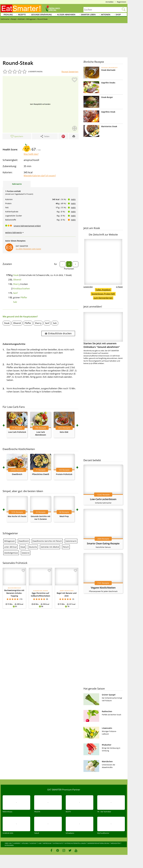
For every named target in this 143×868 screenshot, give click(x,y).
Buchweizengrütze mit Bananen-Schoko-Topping (14, 593)
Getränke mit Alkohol (50, 547)
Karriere (17, 843)
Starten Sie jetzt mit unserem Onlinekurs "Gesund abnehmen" (103, 330)
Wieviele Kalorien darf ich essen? (40, 176)
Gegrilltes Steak (108, 112)
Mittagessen (10, 541)
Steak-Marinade (108, 70)
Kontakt (33, 843)
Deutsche (33, 547)
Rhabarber (107, 745)
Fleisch (66, 547)
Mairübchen (107, 761)
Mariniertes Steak (109, 126)
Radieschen (107, 711)
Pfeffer (24, 297)
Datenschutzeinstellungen (75, 843)
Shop (118, 15)
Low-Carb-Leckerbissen (103, 499)
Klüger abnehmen (66, 15)
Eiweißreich (17, 474)
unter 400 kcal (10, 547)
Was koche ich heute (17, 516)
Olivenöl (17, 280)
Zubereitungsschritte (14, 344)
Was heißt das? (31, 154)
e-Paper (119, 287)
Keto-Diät (64, 432)
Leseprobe (88, 287)
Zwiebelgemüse (11, 553)
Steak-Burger (107, 97)
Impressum (47, 843)
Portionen (69, 269)
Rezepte (22, 15)
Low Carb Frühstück (17, 432)
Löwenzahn (107, 728)
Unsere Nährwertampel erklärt (27, 226)
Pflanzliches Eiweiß (41, 474)
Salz (15, 302)
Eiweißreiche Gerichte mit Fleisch (47, 541)
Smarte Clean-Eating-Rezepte (103, 543)
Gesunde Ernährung (41, 15)
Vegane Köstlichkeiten (103, 588)
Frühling (8, 15)
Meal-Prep (64, 516)
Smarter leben (88, 15)
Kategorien (9, 845)
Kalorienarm (71, 541)
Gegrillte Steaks (108, 83)
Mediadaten (115, 843)
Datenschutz (58, 843)
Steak (16, 275)
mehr (73, 199)
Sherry (16, 284)
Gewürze (26, 553)
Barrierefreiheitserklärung (98, 843)
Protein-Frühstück (64, 474)
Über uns (8, 843)
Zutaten (7, 264)
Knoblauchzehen (21, 289)
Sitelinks (25, 843)
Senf (15, 293)
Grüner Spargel (109, 695)
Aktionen (106, 15)
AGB (40, 843)
